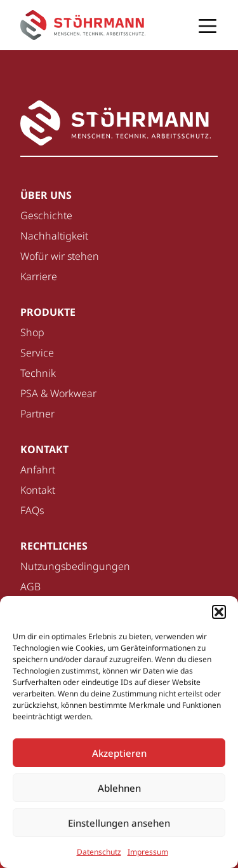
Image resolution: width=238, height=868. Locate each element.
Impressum (148, 852)
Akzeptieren (119, 753)
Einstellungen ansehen (119, 823)
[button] (219, 612)
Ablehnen (119, 788)
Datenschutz (99, 852)
